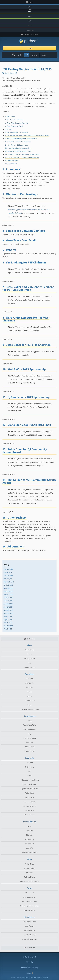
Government (30, 844)
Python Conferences (30, 784)
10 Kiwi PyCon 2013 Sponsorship (17, 145)
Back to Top (29, 639)
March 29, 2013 (9, 582)
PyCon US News (29, 877)
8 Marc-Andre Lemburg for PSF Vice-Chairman (21, 139)
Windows (30, 687)
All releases (30, 679)
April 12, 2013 (8, 585)
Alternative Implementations (29, 709)
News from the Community (30, 881)
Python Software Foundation (27, 977)
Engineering (29, 839)
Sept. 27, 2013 (9, 620)
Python (30, 7)
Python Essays (29, 751)
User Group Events (30, 897)
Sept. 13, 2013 (9, 616)
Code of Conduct (30, 802)
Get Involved (29, 811)
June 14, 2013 (9, 598)
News (30, 859)
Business (30, 831)
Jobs (29, 26)
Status (29, 973)
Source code (29, 683)
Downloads (29, 674)
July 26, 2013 (8, 607)
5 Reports (9, 129)
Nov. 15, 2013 (8, 626)
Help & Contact (29, 957)
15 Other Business (12, 161)
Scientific (29, 848)
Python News (29, 864)
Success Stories (29, 822)
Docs (29, 16)
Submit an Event (30, 910)
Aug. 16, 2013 (8, 610)
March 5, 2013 (9, 579)
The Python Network (30, 35)
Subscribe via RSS (10, 73)
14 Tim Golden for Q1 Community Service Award (22, 158)
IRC (30, 771)
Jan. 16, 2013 (8, 569)
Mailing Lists (29, 767)
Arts (29, 826)
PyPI (29, 21)
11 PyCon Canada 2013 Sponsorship (18, 148)
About (30, 645)
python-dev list (30, 930)
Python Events (29, 893)
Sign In (44, 55)
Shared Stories (30, 815)
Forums (30, 776)
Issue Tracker (29, 926)
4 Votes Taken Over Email (14, 126)
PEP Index (30, 742)
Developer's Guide (29, 922)
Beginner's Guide (29, 729)
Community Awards (29, 806)
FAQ (29, 734)
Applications (30, 650)
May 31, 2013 (8, 594)
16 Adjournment (11, 164)
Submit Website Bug (30, 968)
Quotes (29, 654)
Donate (29, 48)
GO (27, 55)
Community (30, 30)
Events (30, 888)
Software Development (29, 853)
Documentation (30, 716)
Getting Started (29, 659)
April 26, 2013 (8, 588)
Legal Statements (37, 977)
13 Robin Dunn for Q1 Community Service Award (22, 154)
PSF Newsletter (30, 868)
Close (30, 2)
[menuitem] (29, 569)
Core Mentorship (29, 935)
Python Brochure (30, 667)
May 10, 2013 (8, 591)
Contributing (29, 917)
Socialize (35, 55)
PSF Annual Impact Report (30, 780)
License (29, 705)
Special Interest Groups (30, 789)
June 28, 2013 (9, 601)
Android (29, 696)
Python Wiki (30, 798)
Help (29, 663)
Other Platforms (30, 701)
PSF (29, 12)
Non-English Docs (30, 738)
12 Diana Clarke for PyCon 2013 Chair (18, 151)
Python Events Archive (30, 902)
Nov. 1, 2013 (8, 623)
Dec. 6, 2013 (8, 629)
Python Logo (29, 793)
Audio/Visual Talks (30, 725)
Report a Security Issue (30, 939)
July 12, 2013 (8, 604)
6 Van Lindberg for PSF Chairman (17, 132)
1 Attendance (10, 117)
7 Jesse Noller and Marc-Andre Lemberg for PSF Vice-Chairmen (27, 136)
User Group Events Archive (29, 906)
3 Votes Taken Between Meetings (16, 123)
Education (30, 835)
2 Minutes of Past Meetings (15, 120)
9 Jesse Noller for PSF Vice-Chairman (18, 142)
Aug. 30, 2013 (8, 613)
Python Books (29, 747)
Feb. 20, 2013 (8, 576)
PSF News (30, 873)
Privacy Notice (45, 977)
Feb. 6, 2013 (8, 573)
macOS (29, 692)
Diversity (30, 763)
